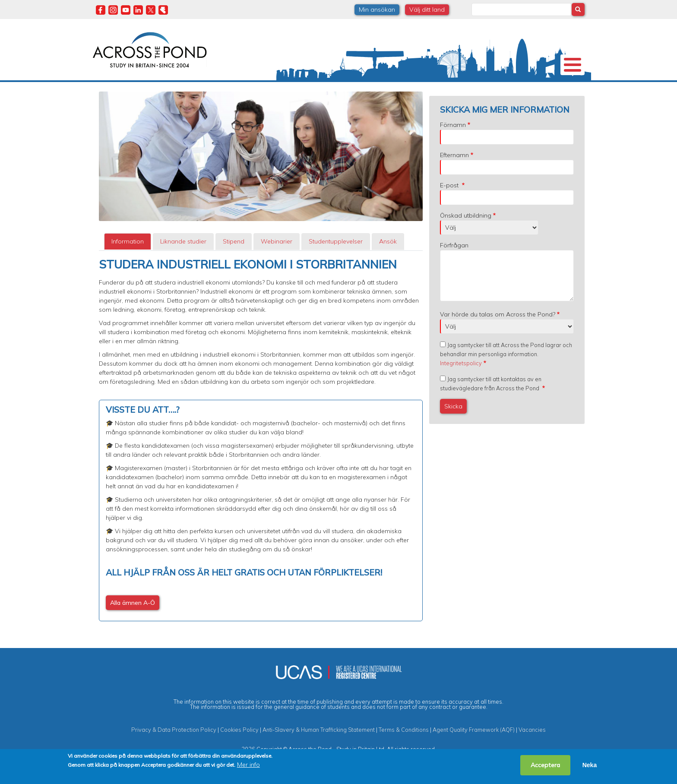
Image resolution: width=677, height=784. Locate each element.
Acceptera (545, 765)
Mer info (248, 765)
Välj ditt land (427, 9)
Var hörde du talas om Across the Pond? (498, 338)
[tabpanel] (261, 463)
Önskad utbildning (466, 239)
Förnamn (453, 148)
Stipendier (299, 92)
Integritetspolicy (461, 386)
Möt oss (459, 93)
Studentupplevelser (404, 92)
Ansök (388, 265)
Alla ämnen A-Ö (133, 626)
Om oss (109, 93)
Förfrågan (454, 269)
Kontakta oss (550, 93)
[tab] (128, 265)
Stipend (234, 265)
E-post (450, 209)
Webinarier (277, 265)
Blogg (506, 92)
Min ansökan (377, 9)
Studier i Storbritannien (218, 93)
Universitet (162, 92)
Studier (345, 92)
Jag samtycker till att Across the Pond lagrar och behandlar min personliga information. (506, 377)
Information (128, 265)
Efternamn (454, 178)
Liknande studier (183, 265)
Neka (590, 765)
